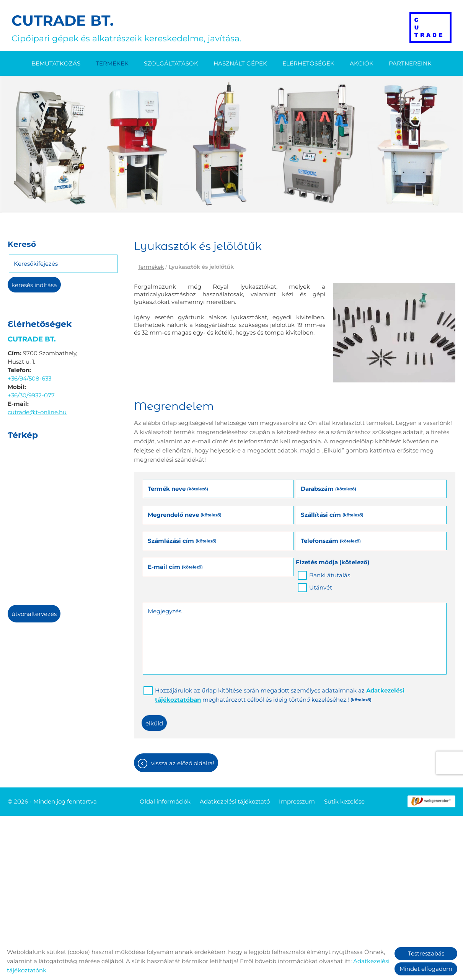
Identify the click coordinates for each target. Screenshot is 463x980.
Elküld (154, 723)
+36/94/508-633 (29, 378)
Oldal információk (165, 801)
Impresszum (297, 801)
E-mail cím (175, 567)
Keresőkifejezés (36, 264)
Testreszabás (426, 953)
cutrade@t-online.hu (37, 412)
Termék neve (178, 489)
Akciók (362, 63)
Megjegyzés (165, 611)
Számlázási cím (182, 541)
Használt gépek (240, 63)
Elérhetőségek (308, 63)
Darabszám (329, 489)
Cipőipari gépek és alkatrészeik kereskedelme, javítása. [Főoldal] (126, 28)
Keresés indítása (34, 285)
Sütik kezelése (344, 801)
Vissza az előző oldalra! (183, 763)
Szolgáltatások (171, 63)
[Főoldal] (430, 28)
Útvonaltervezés (34, 614)
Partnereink (410, 63)
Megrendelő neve (185, 515)
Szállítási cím (332, 515)
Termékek (112, 63)
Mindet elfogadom (426, 969)
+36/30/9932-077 (31, 395)
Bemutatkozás (56, 63)
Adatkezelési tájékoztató (235, 801)
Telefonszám (331, 541)
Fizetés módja (333, 562)
